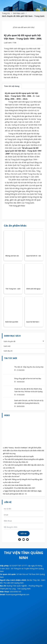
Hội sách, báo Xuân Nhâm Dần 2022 (17, 485)
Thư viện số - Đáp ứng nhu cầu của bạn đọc (29, 367)
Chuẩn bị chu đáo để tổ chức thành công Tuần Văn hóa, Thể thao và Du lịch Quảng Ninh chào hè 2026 (28, 392)
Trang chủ (6, 13)
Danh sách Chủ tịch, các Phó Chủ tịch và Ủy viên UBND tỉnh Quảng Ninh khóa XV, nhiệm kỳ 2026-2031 (29, 403)
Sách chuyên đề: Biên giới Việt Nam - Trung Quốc (23, 16)
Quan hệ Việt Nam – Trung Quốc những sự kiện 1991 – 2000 (33, 322)
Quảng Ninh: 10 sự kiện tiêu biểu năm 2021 (20, 488)
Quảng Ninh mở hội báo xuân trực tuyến (19, 456)
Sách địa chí (8, 351)
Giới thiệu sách (19, 13)
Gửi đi (24, 534)
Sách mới (7, 346)
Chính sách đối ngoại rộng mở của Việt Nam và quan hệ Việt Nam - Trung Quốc (33, 289)
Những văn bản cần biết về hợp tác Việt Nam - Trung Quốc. (12, 256)
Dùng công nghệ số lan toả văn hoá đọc (28, 379)
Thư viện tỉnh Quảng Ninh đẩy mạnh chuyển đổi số (23, 471)
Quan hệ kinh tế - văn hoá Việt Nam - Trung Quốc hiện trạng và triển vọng (34, 256)
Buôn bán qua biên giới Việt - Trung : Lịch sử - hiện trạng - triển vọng (13, 322)
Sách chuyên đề (9, 341)
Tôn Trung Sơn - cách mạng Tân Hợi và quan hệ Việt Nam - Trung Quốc (13, 289)
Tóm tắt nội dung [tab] (12, 86)
